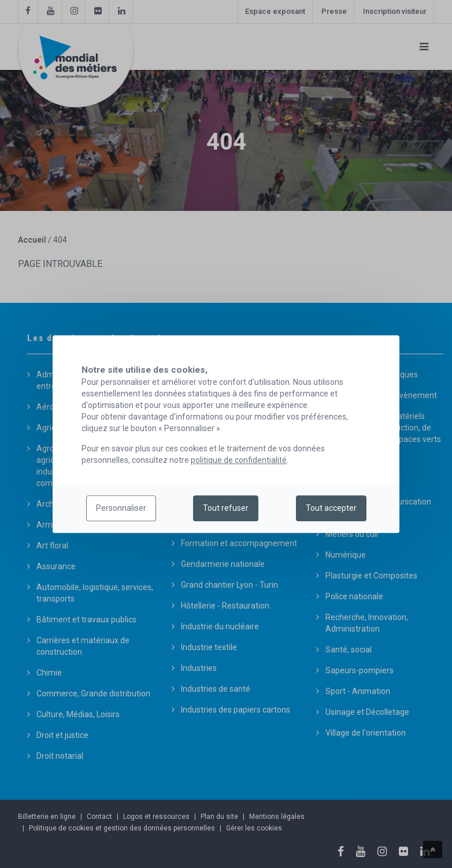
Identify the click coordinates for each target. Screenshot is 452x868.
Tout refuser (226, 509)
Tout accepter (331, 509)
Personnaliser (121, 509)
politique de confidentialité (239, 460)
